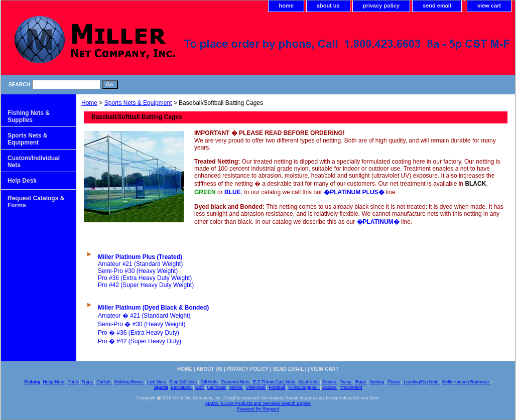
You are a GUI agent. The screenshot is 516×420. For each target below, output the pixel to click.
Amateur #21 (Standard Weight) (140, 264)
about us (328, 6)
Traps (88, 382)
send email (437, 6)
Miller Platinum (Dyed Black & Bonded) (153, 308)
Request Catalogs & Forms (36, 202)
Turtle (74, 382)
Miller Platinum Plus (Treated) (140, 257)
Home (89, 103)
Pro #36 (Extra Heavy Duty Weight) (145, 278)
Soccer (330, 387)
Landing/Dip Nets (422, 382)
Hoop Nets (54, 382)
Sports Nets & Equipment (138, 103)
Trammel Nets (236, 382)
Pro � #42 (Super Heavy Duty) (140, 341)
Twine (346, 382)
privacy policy (381, 6)
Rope (361, 382)
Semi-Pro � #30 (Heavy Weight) (142, 324)
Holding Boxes (130, 382)
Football (277, 387)
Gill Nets (210, 382)
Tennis (236, 387)
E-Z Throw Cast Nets (275, 382)
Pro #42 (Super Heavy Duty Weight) (146, 285)
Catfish (104, 382)
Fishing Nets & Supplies (29, 116)
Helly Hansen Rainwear (467, 382)
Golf (200, 387)
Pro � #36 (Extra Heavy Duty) (139, 333)
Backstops (182, 387)
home (286, 6)
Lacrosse (217, 387)
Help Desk (22, 181)
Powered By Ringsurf (258, 409)
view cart (489, 6)
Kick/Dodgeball (304, 387)
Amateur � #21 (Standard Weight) (144, 316)
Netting (378, 382)
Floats (394, 382)
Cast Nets (309, 382)
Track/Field (351, 387)
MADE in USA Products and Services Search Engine (258, 403)
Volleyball (256, 387)
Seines (330, 382)
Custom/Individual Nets (34, 162)
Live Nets (157, 382)
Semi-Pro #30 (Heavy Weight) (138, 271)
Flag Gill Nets (184, 382)
